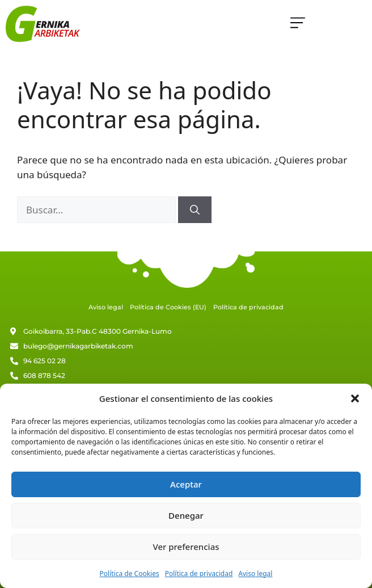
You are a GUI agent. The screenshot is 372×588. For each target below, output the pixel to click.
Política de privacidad (199, 574)
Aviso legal (255, 574)
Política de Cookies (130, 574)
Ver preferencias (186, 547)
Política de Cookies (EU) (168, 307)
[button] (355, 398)
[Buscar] (195, 210)
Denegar (186, 515)
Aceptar (186, 484)
